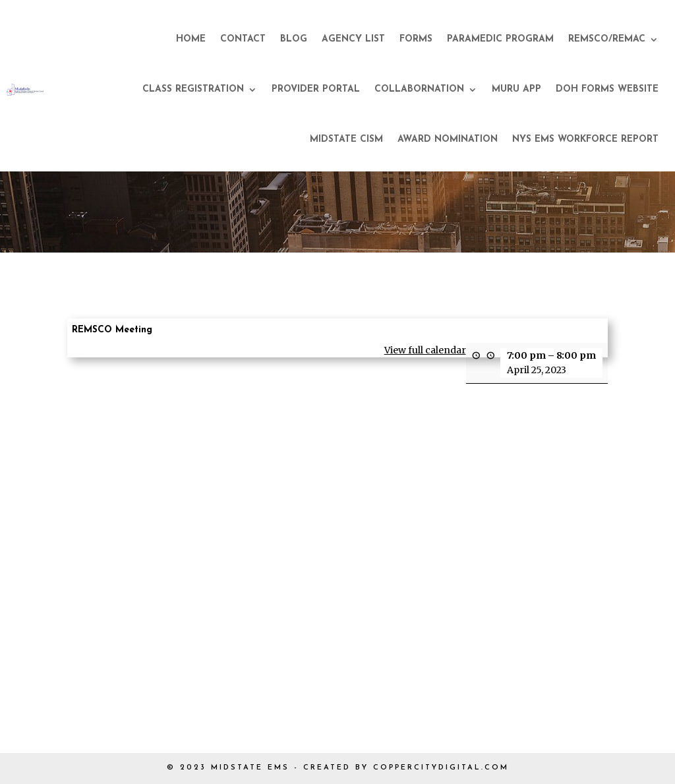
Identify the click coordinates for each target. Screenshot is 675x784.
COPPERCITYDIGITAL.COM (441, 768)
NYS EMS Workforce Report (585, 139)
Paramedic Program (500, 39)
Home (191, 39)
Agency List (353, 39)
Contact (243, 39)
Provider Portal (316, 89)
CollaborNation (419, 89)
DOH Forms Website (607, 89)
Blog (294, 39)
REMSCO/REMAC (607, 39)
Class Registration (193, 89)
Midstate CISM (346, 139)
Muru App (516, 89)
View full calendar (425, 350)
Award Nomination (448, 139)
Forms (416, 39)
